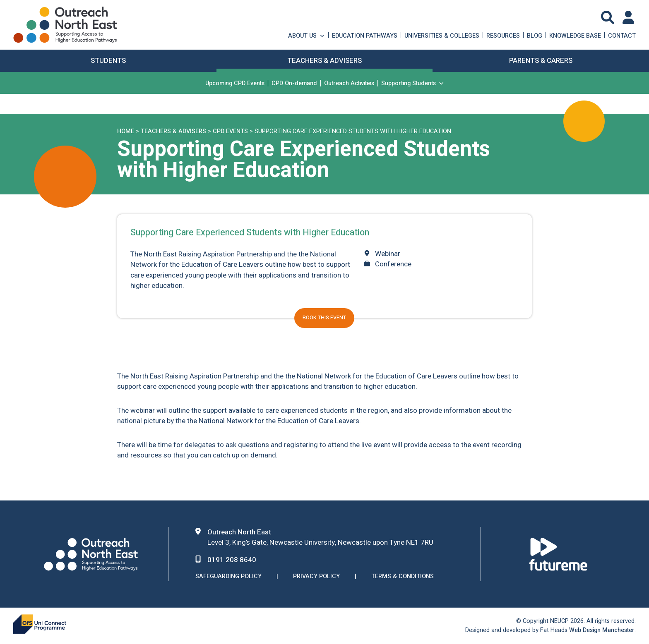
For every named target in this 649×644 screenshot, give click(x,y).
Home (126, 131)
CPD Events (230, 131)
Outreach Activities (349, 83)
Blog (535, 35)
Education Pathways (365, 35)
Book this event (324, 318)
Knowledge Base (575, 35)
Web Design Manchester (602, 630)
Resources (503, 35)
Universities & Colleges (442, 35)
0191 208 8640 (232, 560)
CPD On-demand (294, 83)
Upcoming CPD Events (235, 83)
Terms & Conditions (403, 577)
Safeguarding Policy (228, 577)
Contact (622, 35)
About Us (306, 35)
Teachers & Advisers (173, 131)
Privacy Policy (316, 577)
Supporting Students (413, 83)
